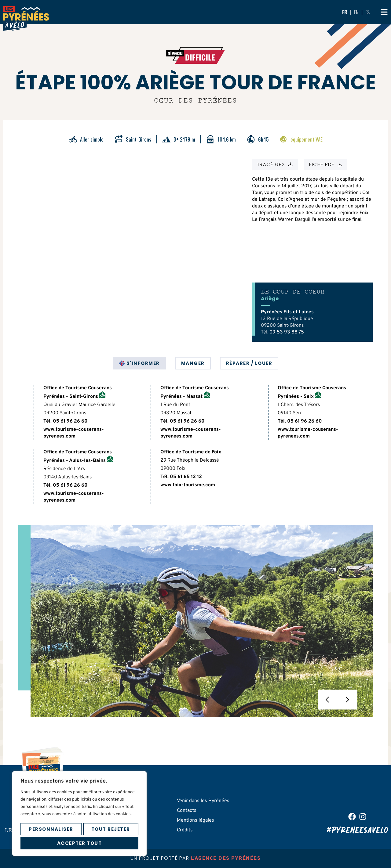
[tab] (139, 363)
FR (345, 12)
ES (367, 12)
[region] (79, 814)
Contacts (187, 811)
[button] (328, 700)
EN (356, 12)
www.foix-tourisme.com (188, 485)
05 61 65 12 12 (186, 477)
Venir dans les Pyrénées (203, 801)
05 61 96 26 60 (70, 421)
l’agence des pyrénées (226, 859)
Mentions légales (195, 820)
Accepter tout (80, 843)
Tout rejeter (111, 829)
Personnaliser (51, 829)
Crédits (185, 830)
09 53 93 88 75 (287, 332)
